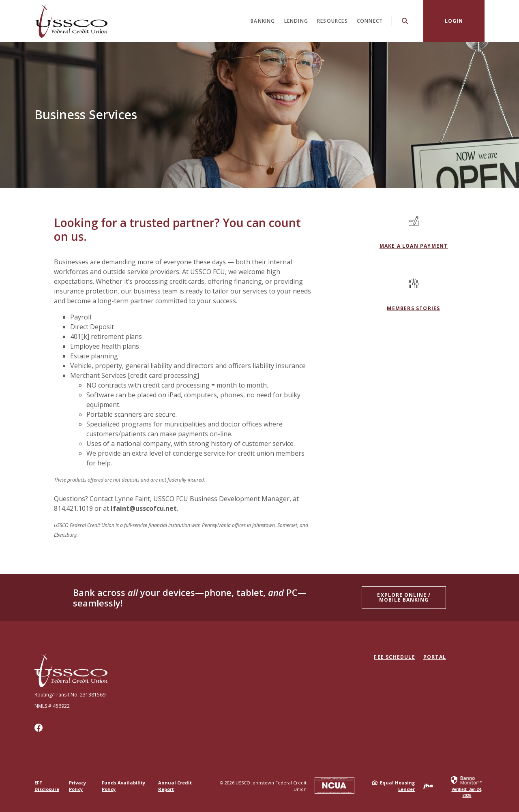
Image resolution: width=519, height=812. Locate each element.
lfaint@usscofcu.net (144, 508)
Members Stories (413, 308)
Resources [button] (332, 21)
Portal (435, 657)
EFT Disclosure (47, 786)
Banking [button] (263, 21)
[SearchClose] (405, 21)
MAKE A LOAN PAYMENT (414, 246)
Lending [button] (296, 21)
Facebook (39, 728)
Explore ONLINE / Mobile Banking (404, 597)
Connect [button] (370, 21)
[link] (467, 786)
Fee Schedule (394, 657)
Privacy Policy (77, 786)
